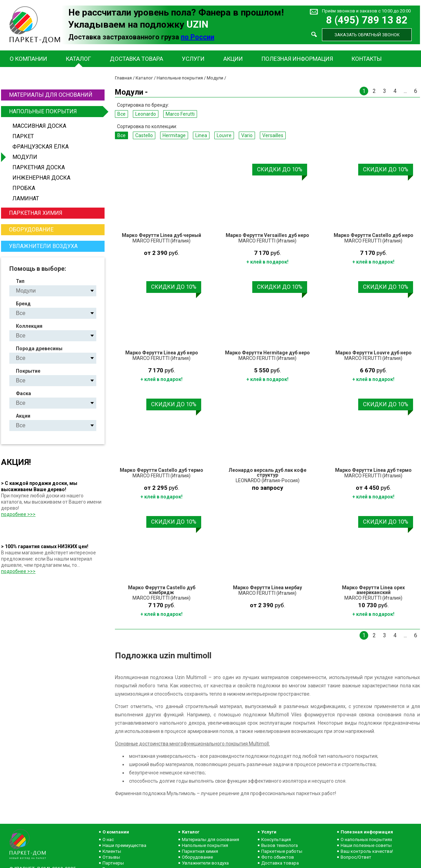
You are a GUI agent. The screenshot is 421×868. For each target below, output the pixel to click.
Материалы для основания (210, 840)
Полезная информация (297, 59)
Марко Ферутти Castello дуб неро (374, 235)
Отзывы (111, 857)
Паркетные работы (282, 851)
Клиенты (112, 851)
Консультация (276, 840)
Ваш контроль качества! (367, 851)
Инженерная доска (41, 178)
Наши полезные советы (366, 845)
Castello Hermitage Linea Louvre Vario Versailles (58, 336)
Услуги (193, 59)
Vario (247, 135)
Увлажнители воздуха (43, 246)
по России (198, 37)
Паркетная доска (39, 167)
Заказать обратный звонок (367, 35)
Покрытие (28, 371)
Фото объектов (278, 857)
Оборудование (31, 230)
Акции (233, 59)
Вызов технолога (280, 845)
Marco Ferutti (180, 114)
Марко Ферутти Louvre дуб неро (374, 353)
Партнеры (113, 863)
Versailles (273, 135)
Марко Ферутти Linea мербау (267, 588)
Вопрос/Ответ (356, 857)
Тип (20, 281)
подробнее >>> (18, 514)
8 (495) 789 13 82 (367, 20)
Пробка (24, 188)
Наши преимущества (124, 845)
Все (121, 114)
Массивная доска (39, 126)
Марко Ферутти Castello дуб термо (161, 470)
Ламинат (26, 198)
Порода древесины (39, 349)
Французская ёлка (41, 147)
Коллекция (29, 326)
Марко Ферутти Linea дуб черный (161, 235)
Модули (25, 157)
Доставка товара (136, 59)
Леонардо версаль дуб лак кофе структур (267, 473)
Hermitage (174, 135)
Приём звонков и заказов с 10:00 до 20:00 (366, 11)
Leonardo (146, 114)
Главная (123, 78)
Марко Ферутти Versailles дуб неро (267, 235)
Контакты (367, 59)
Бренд (23, 304)
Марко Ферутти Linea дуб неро (162, 353)
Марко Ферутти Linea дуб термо (373, 470)
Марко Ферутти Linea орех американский (373, 590)
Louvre (224, 135)
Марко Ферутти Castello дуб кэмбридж (162, 590)
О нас (108, 840)
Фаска (23, 393)
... (405, 91)
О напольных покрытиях (366, 840)
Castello (144, 135)
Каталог (79, 59)
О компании (28, 59)
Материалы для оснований (51, 95)
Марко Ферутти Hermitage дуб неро (267, 353)
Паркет (23, 136)
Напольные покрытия (56, 112)
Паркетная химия (36, 213)
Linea (201, 135)
